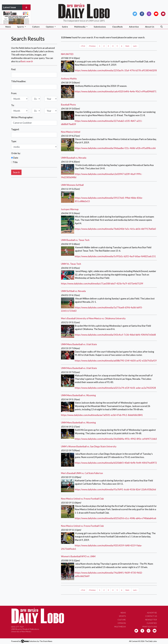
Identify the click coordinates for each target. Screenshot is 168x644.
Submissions (100, 27)
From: (14, 93)
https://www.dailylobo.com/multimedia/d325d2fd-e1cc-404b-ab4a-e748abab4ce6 (115, 518)
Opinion (122, 623)
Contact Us (151, 616)
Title (14, 162)
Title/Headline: (19, 81)
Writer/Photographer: (22, 117)
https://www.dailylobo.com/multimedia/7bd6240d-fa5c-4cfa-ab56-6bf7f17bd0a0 (115, 229)
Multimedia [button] (80, 27)
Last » (135, 46)
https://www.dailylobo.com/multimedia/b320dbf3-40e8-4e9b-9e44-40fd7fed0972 (116, 463)
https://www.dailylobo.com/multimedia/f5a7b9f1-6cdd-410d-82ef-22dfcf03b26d (115, 489)
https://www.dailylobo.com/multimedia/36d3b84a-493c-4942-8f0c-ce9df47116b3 (116, 439)
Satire (65, 27)
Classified (152, 623)
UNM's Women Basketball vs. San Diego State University (89, 446)
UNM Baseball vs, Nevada (74, 158)
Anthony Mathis (69, 79)
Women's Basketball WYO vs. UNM (78, 556)
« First (83, 46)
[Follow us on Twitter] (135, 13)
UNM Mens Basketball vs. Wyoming (78, 395)
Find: (14, 69)
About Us (150, 27)
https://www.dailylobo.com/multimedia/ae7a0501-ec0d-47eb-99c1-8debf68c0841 (102, 415)
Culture (36, 27)
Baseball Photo (68, 105)
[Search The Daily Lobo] (162, 27)
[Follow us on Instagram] (149, 13)
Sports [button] (21, 27)
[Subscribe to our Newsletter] (163, 13)
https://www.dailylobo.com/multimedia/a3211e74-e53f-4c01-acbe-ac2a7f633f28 (115, 388)
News (8, 27)
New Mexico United (71, 132)
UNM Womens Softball (72, 185)
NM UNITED (67, 54)
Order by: (16, 153)
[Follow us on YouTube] (156, 13)
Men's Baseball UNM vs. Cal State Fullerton (82, 473)
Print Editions (150, 627)
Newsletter (151, 620)
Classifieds (117, 27)
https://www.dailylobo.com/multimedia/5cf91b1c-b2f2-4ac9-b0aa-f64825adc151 (115, 256)
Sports (122, 616)
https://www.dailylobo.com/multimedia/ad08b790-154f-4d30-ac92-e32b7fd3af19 (116, 361)
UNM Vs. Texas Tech (71, 264)
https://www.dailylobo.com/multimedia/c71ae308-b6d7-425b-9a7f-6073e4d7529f (102, 284)
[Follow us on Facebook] (142, 13)
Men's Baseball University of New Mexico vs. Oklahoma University (93, 318)
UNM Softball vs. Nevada (73, 291)
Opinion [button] (50, 27)
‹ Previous (92, 46)
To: (13, 105)
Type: (14, 141)
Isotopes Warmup (70, 209)
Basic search (27, 61)
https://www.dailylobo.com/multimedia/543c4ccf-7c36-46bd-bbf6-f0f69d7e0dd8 (115, 335)
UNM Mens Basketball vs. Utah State (79, 344)
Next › (128, 46)
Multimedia (120, 627)
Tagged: (15, 129)
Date (15, 158)
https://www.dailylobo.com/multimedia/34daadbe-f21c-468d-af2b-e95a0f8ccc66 (115, 148)
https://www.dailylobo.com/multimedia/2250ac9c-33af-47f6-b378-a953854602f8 (116, 70)
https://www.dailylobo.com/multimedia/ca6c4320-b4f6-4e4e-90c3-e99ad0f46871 (116, 91)
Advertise (134, 27)
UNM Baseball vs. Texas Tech (75, 240)
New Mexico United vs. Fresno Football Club (82, 499)
